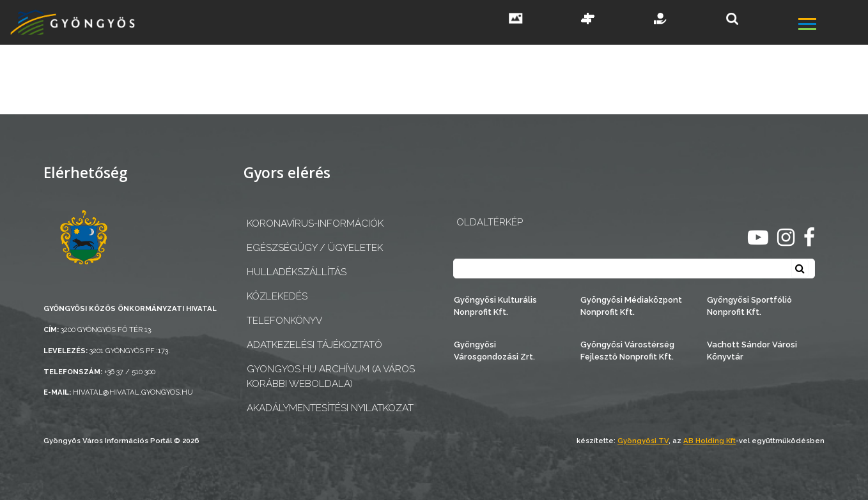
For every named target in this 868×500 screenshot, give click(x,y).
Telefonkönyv (284, 321)
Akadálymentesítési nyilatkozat (330, 408)
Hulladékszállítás (297, 272)
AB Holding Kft (709, 441)
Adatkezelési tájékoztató (314, 345)
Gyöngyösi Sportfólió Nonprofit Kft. (749, 306)
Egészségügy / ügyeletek (315, 248)
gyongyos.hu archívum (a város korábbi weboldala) (331, 376)
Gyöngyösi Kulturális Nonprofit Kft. (495, 306)
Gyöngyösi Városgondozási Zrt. (494, 351)
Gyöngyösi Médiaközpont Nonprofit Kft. (631, 306)
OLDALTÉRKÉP (490, 222)
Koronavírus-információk (315, 223)
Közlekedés (277, 296)
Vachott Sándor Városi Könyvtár (752, 351)
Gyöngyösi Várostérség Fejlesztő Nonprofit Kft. (627, 351)
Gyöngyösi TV (643, 441)
